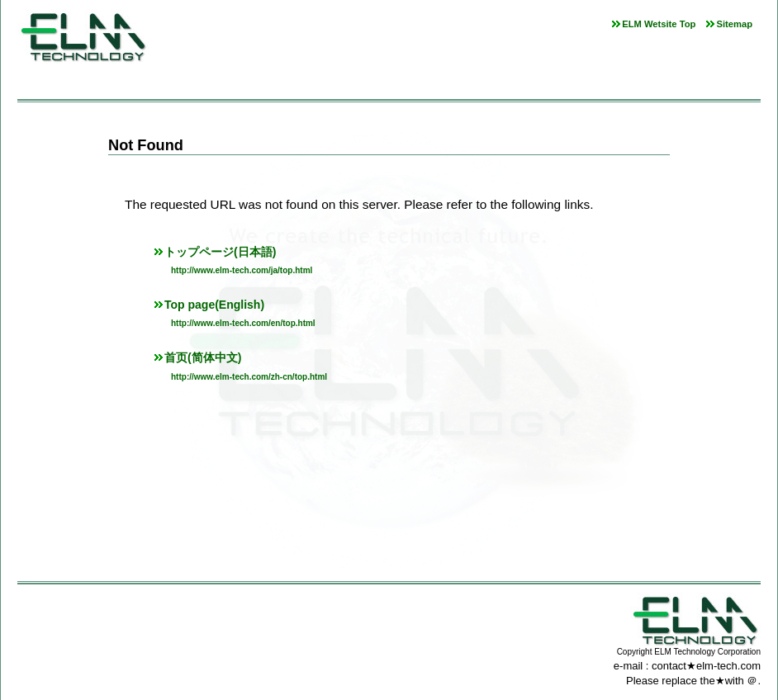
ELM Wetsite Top (659, 24)
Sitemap (734, 24)
